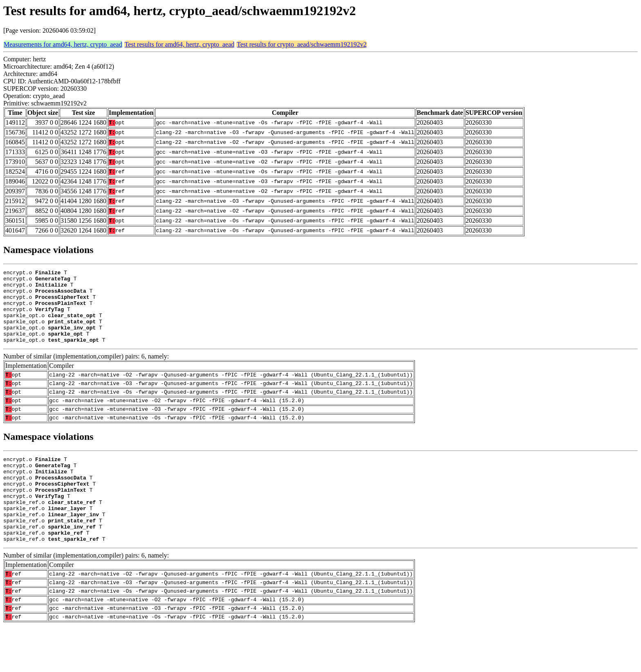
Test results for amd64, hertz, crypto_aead (180, 44)
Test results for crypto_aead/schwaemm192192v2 (301, 44)
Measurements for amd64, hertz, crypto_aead (63, 44)
